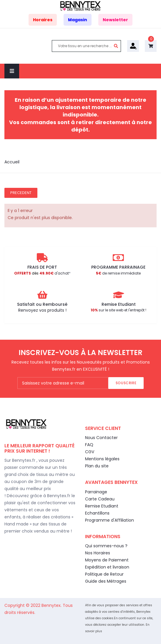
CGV (90, 452)
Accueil (12, 162)
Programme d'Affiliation (109, 520)
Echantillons (97, 513)
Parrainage (96, 492)
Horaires (43, 20)
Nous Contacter (101, 438)
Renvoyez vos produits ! (42, 310)
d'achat (42, 273)
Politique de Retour (104, 574)
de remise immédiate (118, 273)
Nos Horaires (98, 553)
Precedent (21, 193)
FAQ (89, 445)
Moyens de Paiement (107, 560)
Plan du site (97, 466)
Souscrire (126, 383)
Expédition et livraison (107, 567)
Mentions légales (102, 459)
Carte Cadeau (100, 499)
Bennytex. (52, 605)
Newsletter (115, 20)
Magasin (78, 20)
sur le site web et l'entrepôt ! (118, 310)
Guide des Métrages (106, 581)
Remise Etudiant (102, 506)
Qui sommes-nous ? (106, 546)
